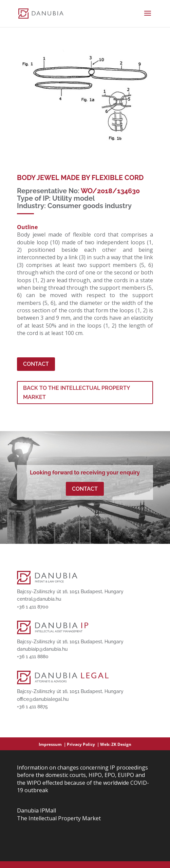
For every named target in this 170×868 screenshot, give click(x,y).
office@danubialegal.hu (43, 699)
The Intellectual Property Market (59, 818)
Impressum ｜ (53, 744)
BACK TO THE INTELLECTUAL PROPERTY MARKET (77, 393)
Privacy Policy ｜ (83, 744)
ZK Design (121, 744)
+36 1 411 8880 (33, 656)
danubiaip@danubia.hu (42, 649)
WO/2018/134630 (110, 191)
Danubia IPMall (36, 810)
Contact (36, 364)
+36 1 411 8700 (33, 607)
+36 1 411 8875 (32, 707)
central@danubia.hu (39, 599)
